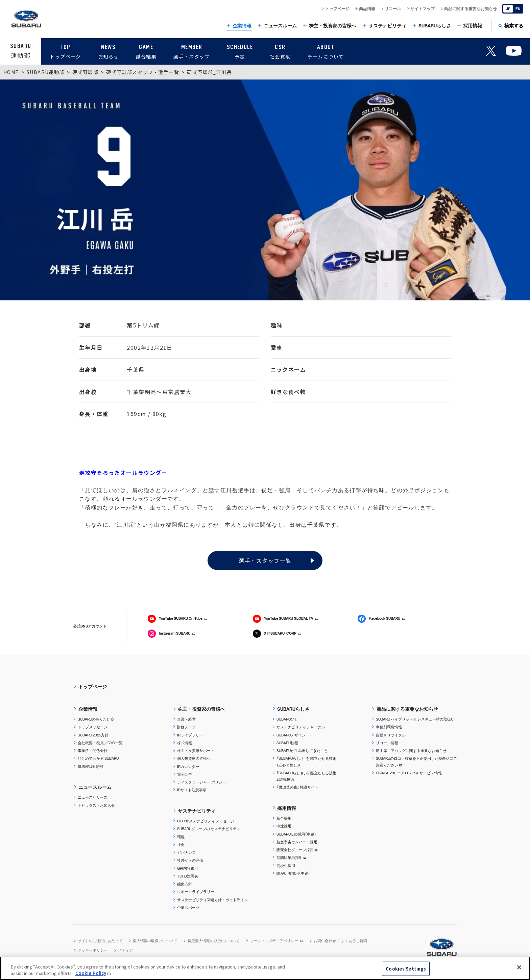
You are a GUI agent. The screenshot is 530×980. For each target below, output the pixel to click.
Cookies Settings (406, 969)
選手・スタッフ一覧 (265, 561)
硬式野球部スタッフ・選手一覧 (143, 72)
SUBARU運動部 (46, 72)
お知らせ (109, 51)
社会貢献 (280, 51)
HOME (11, 72)
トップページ (65, 51)
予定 (240, 51)
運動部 (21, 51)
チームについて (326, 51)
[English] (513, 9)
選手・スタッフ (192, 51)
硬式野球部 (85, 72)
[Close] (519, 967)
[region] (265, 968)
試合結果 (146, 51)
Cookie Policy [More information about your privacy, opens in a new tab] (91, 973)
